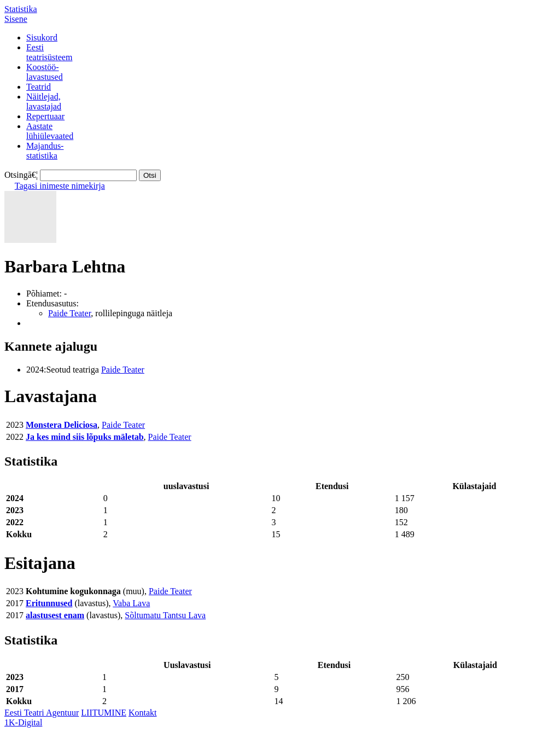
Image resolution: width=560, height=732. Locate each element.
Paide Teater (69, 313)
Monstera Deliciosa (62, 425)
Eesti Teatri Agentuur (42, 713)
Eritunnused (49, 603)
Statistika (21, 9)
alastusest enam (55, 615)
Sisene (16, 19)
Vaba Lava (131, 603)
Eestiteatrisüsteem (49, 52)
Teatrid (39, 87)
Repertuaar (45, 116)
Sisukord (42, 37)
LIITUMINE (104, 713)
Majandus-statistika (45, 151)
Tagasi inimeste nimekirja (60, 186)
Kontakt (143, 713)
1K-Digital (23, 722)
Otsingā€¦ (21, 175)
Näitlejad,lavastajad (44, 101)
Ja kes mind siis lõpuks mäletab (85, 437)
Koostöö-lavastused (45, 72)
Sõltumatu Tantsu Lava (165, 615)
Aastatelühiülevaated (50, 131)
